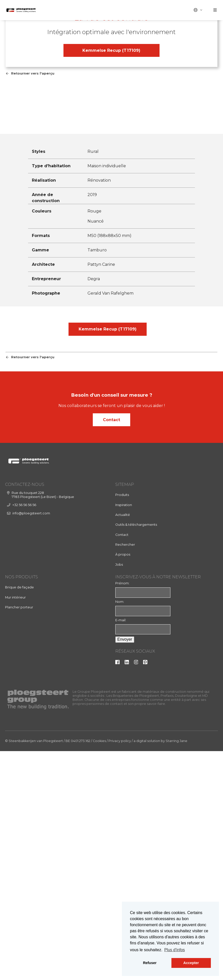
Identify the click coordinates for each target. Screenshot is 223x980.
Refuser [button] (150, 963)
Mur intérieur (15, 831)
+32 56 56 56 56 (24, 739)
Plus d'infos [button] (175, 950)
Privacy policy (120, 975)
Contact (112, 653)
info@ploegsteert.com (31, 747)
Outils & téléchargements (136, 758)
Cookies (99, 975)
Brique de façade (19, 821)
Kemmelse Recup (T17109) (111, 170)
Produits (122, 728)
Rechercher (125, 778)
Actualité (123, 748)
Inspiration (124, 738)
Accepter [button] (191, 963)
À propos (123, 788)
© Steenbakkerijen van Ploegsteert (34, 975)
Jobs (119, 798)
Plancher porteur (19, 841)
